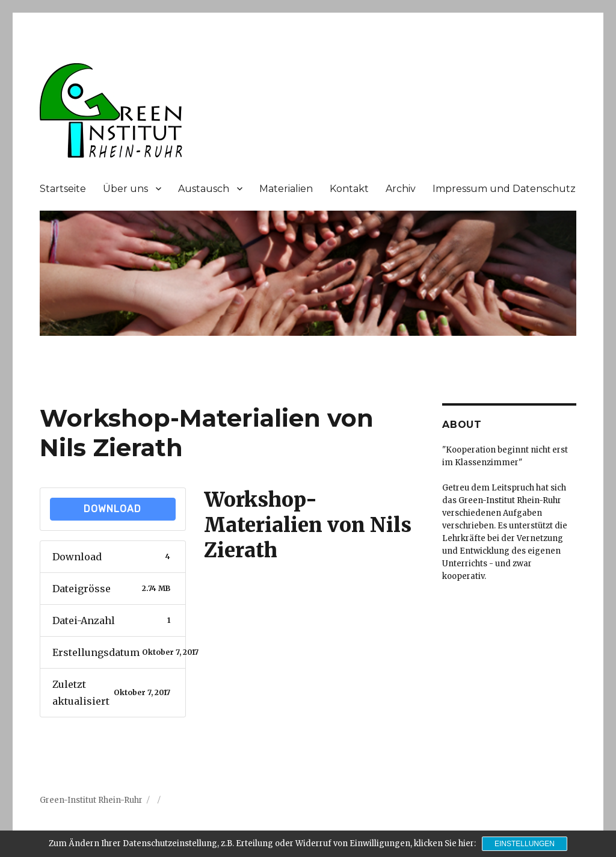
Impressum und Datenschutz (504, 189)
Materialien (286, 189)
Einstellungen (525, 844)
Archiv (401, 189)
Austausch (204, 189)
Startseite (63, 189)
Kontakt (349, 189)
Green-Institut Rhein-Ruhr (91, 800)
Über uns (125, 189)
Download (112, 509)
